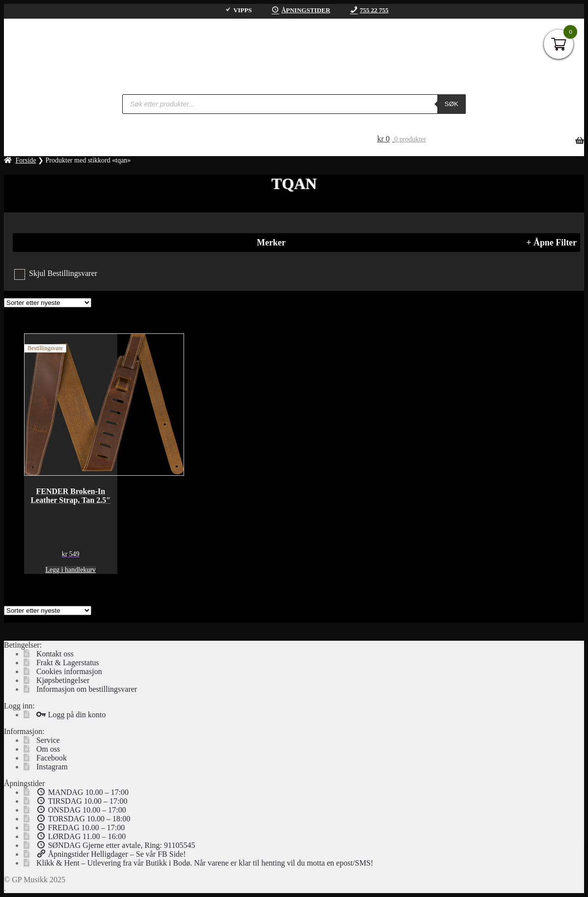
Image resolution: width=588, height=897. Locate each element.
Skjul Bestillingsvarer (63, 273)
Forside (26, 160)
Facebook (52, 758)
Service (48, 740)
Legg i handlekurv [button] (70, 570)
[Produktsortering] (48, 303)
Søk (452, 104)
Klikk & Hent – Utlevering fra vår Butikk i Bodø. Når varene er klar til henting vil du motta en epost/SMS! (205, 863)
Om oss (48, 749)
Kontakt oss (55, 654)
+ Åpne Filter (551, 243)
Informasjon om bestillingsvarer (87, 689)
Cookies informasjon (69, 671)
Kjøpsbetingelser (63, 680)
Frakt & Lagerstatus (68, 663)
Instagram (52, 767)
